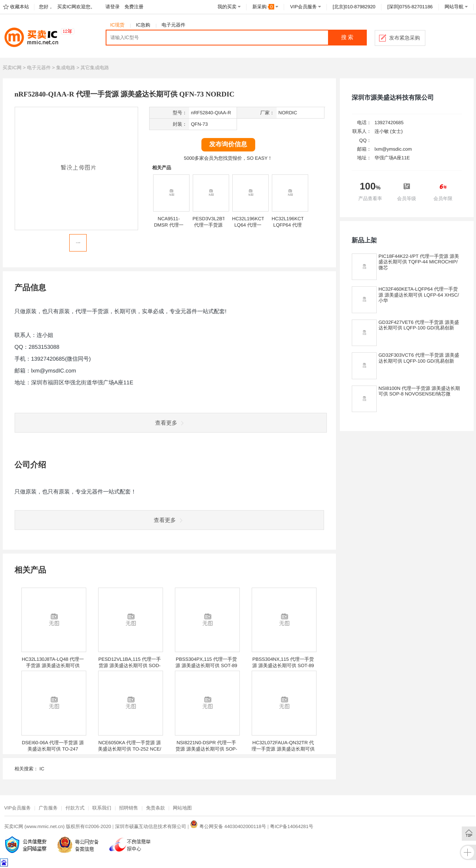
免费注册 (134, 7)
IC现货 (118, 25)
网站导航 (454, 7)
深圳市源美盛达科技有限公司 (393, 98)
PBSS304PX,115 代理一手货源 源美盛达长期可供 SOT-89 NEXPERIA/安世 (206, 666)
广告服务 (48, 808)
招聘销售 (129, 808)
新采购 (264, 7)
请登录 (113, 7)
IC (42, 769)
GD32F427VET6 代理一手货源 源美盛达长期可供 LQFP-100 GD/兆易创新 (419, 325)
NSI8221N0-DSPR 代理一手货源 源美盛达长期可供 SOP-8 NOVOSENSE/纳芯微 (206, 749)
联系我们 (102, 808)
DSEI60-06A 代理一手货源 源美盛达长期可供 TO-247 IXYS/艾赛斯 (53, 749)
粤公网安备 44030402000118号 (228, 826)
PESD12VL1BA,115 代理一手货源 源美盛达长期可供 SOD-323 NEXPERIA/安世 (129, 666)
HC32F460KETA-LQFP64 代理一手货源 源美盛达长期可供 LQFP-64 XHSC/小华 (419, 295)
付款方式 (75, 808)
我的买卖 (227, 7)
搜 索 (347, 37)
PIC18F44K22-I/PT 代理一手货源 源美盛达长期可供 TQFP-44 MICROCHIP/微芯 (419, 262)
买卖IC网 (12, 68)
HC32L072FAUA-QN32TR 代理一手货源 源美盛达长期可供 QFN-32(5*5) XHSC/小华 (283, 749)
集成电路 (66, 68)
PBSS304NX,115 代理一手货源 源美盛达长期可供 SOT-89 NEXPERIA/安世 (283, 666)
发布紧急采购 (405, 38)
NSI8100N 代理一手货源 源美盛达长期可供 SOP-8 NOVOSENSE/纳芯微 (419, 391)
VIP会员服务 (303, 7)
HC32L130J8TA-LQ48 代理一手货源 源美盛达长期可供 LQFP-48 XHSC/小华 (53, 666)
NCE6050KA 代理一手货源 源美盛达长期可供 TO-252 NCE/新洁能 (130, 749)
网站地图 (182, 808)
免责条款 (156, 808)
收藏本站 (20, 7)
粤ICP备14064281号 (291, 826)
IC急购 (143, 25)
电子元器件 (174, 25)
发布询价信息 (228, 145)
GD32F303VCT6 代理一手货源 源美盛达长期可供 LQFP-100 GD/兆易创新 (419, 358)
